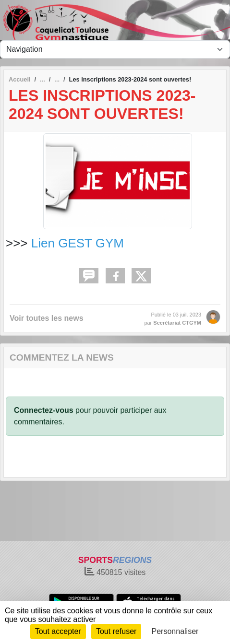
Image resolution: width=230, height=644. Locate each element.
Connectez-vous (44, 410)
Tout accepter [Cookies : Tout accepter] (58, 631)
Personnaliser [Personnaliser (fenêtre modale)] (175, 631)
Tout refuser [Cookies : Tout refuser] (116, 631)
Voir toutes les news (47, 318)
